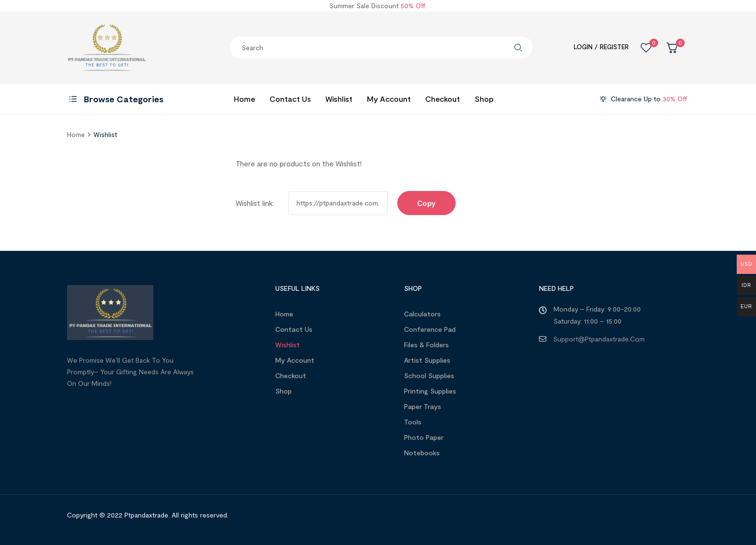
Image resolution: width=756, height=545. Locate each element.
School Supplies (429, 375)
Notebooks (422, 453)
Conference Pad (430, 329)
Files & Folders (426, 345)
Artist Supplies (427, 360)
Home (284, 314)
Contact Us (294, 329)
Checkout (291, 375)
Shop (283, 391)
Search (518, 48)
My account (295, 360)
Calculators (422, 314)
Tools (413, 422)
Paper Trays (423, 406)
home (76, 134)
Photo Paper (424, 437)
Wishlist (288, 345)
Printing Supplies (430, 391)
